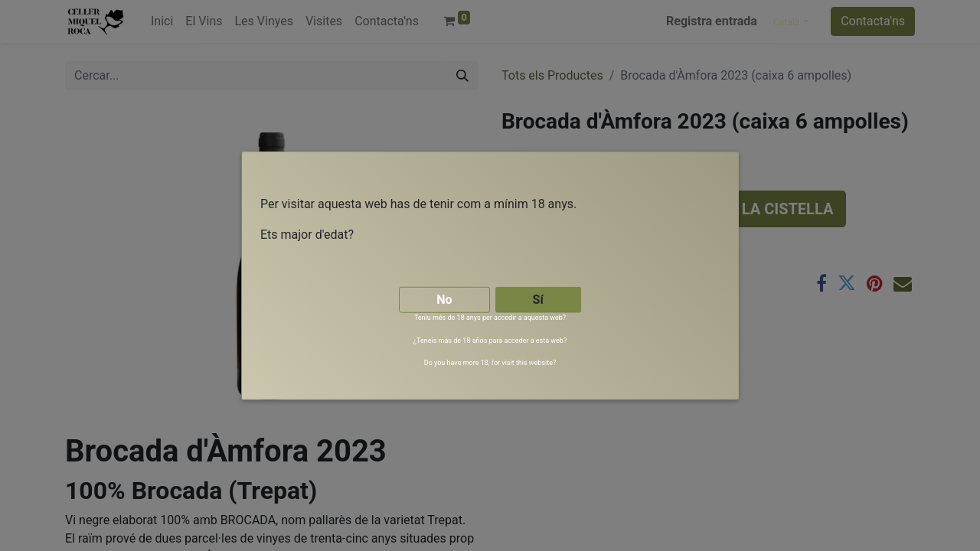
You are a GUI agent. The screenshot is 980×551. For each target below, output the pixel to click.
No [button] (444, 300)
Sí (538, 300)
